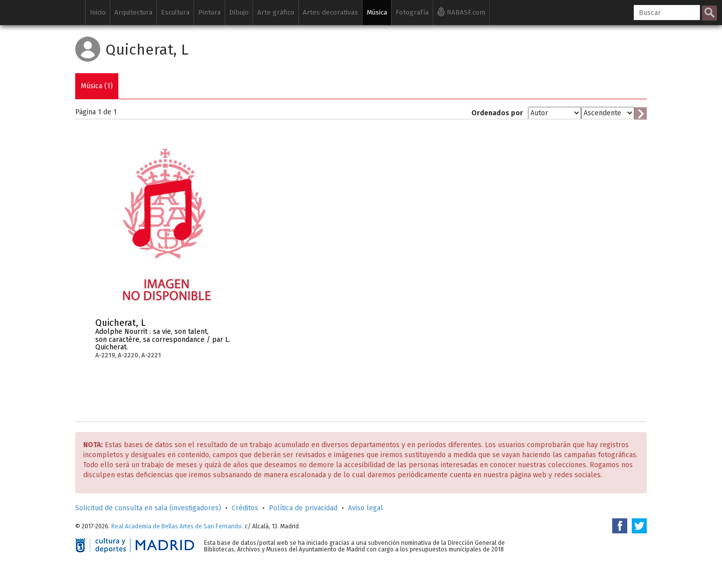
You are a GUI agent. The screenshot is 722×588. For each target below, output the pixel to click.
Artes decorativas (330, 12)
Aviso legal (366, 508)
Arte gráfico (276, 12)
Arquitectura (133, 12)
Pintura (209, 12)
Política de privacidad (303, 508)
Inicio (98, 12)
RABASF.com (461, 12)
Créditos (245, 508)
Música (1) (97, 86)
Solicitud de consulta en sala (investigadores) (148, 508)
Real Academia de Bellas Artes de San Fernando (176, 526)
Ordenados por (497, 113)
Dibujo (239, 12)
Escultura (175, 12)
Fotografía (412, 12)
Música (377, 12)
